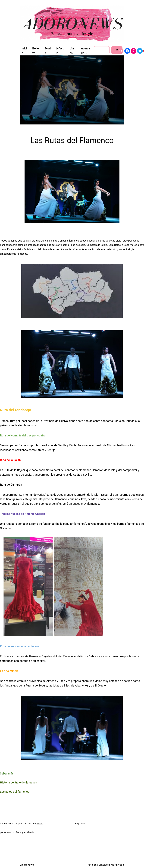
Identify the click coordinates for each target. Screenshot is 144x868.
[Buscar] (117, 50)
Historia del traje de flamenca (19, 782)
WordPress (117, 865)
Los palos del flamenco (15, 792)
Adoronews (27, 865)
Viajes (40, 824)
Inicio (24, 51)
